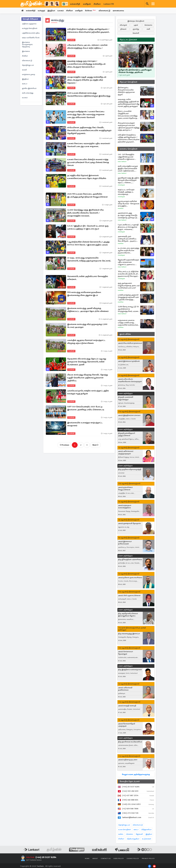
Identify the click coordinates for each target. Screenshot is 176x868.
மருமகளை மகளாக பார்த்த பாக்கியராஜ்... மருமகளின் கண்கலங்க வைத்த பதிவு (128, 323)
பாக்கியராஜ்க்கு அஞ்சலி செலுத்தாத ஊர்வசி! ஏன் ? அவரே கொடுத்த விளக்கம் (128, 297)
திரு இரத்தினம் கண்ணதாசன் (130, 670)
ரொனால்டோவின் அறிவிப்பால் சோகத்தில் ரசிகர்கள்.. (88, 278)
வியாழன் (123, 25)
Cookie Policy (133, 859)
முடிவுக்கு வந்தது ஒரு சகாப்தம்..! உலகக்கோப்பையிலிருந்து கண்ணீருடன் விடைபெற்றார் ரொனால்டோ (86, 64)
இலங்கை (26, 51)
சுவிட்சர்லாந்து (28, 93)
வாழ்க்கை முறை (29, 75)
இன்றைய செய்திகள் (136, 21)
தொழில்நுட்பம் (28, 65)
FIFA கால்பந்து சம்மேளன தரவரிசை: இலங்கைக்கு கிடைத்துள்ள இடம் (84, 294)
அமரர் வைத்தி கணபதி (127, 706)
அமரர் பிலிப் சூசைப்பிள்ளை (129, 596)
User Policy (119, 859)
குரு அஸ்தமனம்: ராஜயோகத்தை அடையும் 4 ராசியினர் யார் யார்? (129, 286)
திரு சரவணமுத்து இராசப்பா (129, 634)
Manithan (121, 209)
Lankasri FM (109, 4)
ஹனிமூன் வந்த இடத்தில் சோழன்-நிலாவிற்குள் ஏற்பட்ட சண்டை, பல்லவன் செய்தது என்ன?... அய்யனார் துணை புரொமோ (128, 180)
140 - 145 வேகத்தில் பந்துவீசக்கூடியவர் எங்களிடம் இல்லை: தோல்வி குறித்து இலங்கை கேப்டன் (126, 157)
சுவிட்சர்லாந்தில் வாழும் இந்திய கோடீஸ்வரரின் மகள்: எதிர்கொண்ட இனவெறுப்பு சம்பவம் (128, 169)
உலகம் (62, 11)
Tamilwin (40, 866)
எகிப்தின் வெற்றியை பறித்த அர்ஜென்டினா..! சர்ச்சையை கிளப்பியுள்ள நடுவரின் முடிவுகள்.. (89, 31)
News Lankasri (122, 162)
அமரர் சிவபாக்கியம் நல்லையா (130, 343)
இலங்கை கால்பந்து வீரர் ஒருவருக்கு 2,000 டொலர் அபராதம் (87, 326)
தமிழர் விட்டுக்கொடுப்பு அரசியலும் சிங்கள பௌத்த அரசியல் (135, 71)
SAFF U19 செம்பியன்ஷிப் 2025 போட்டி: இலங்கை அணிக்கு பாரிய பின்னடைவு (86, 408)
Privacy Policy (148, 859)
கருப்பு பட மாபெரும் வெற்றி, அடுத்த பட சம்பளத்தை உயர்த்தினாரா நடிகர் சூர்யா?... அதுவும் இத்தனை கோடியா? (126, 192)
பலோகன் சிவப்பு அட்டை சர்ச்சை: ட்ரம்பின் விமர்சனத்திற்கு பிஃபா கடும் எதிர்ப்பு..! (87, 47)
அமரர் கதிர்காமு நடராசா (128, 760)
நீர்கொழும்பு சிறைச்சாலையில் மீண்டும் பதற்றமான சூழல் (126, 91)
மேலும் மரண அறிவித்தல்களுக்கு (136, 775)
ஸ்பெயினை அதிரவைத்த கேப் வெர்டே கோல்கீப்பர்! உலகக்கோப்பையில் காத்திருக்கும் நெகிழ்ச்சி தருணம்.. (89, 131)
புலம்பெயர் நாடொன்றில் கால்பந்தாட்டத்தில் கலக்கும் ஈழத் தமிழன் (88, 392)
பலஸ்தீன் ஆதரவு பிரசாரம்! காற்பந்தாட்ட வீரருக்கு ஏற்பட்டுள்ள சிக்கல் (86, 342)
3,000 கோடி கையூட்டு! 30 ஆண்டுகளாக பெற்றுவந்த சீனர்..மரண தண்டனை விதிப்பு (128, 309)
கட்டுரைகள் (147, 839)
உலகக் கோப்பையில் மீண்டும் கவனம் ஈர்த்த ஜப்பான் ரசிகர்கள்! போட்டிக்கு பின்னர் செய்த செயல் (88, 163)
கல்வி (24, 70)
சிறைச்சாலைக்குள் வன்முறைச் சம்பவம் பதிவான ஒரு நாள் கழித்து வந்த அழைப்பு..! (129, 127)
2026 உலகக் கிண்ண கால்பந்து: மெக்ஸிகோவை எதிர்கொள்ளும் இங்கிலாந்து (89, 95)
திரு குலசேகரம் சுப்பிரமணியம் (130, 742)
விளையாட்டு (107, 11)
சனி (148, 29)
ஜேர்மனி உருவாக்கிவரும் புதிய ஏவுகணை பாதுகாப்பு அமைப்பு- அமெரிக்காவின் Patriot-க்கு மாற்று (128, 262)
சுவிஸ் (121, 834)
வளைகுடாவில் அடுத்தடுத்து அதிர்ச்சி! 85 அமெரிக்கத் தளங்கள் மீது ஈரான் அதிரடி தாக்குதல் (129, 103)
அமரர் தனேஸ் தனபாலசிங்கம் (130, 578)
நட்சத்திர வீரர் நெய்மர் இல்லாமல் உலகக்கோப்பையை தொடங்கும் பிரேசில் (87, 177)
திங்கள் (123, 29)
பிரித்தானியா (146, 830)
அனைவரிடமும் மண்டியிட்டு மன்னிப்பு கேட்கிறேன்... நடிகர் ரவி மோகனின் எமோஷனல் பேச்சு (128, 239)
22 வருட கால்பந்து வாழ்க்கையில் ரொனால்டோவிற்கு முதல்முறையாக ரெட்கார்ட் (89, 260)
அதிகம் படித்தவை (29, 24)
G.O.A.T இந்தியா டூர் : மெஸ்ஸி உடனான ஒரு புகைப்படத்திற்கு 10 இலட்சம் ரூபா (88, 228)
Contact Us (106, 859)
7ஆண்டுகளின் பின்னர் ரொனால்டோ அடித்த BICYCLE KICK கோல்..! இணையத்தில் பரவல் (88, 244)
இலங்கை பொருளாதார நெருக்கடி (27, 45)
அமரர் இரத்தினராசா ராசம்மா (129, 415)
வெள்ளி (136, 33)
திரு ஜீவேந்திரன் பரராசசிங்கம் (130, 560)
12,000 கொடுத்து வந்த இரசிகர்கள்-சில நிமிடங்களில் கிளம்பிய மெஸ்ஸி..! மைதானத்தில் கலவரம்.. (85, 213)
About (95, 859)
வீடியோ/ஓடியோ (133, 839)
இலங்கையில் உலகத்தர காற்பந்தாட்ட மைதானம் (85, 424)
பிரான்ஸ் (129, 834)
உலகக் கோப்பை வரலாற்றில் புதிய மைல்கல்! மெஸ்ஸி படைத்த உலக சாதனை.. (89, 145)
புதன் (136, 25)
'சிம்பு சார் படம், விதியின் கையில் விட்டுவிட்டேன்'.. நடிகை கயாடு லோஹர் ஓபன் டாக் (128, 274)
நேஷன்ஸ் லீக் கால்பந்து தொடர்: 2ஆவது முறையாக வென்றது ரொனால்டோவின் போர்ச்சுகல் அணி (87, 362)
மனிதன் (87, 4)
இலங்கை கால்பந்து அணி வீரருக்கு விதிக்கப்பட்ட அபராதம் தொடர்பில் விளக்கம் (88, 310)
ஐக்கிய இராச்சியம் (29, 88)
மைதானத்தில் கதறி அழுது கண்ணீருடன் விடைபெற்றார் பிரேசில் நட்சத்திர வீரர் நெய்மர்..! (87, 80)
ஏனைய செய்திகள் (129, 149)
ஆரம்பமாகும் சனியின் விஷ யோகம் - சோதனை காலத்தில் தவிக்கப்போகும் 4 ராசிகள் (129, 204)
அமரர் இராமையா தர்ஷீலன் (129, 361)
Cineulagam (121, 185)
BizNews (93, 11)
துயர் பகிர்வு (125, 334)
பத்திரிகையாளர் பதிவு (31, 33)
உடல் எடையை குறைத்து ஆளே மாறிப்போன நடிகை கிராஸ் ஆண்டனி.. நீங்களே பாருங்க (128, 251)
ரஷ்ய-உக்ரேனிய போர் (31, 38)
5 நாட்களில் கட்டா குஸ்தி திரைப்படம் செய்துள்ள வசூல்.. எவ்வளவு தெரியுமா (128, 227)
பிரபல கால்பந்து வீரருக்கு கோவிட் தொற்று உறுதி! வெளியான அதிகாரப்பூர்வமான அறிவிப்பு (88, 378)
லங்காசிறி (75, 4)
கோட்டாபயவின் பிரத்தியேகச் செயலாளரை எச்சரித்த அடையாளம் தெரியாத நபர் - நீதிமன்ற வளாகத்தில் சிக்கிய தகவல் (128, 115)
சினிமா (97, 4)
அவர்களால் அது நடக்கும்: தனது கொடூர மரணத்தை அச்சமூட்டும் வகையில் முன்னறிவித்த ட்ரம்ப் (128, 215)
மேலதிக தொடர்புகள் (130, 782)
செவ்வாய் (148, 25)
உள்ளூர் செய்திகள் (30, 28)
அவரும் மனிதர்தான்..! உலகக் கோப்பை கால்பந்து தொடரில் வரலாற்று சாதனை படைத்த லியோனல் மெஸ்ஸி (86, 115)
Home (87, 859)
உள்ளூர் (42, 11)
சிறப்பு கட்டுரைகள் (128, 40)
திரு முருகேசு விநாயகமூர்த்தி (130, 469)
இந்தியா (52, 11)
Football (71, 40)
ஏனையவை (122, 11)
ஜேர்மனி (139, 834)
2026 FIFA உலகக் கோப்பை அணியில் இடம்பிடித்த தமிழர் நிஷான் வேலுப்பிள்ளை (87, 196)
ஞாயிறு (136, 29)
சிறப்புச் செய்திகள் (128, 82)
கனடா (25, 84)
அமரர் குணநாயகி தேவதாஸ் (129, 524)
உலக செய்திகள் (125, 830)
